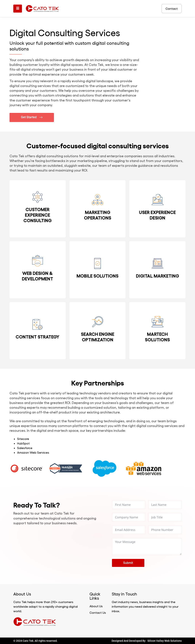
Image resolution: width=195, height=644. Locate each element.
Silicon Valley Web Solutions (165, 641)
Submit (128, 563)
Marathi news (61, 622)
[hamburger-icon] (18, 9)
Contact (172, 8)
